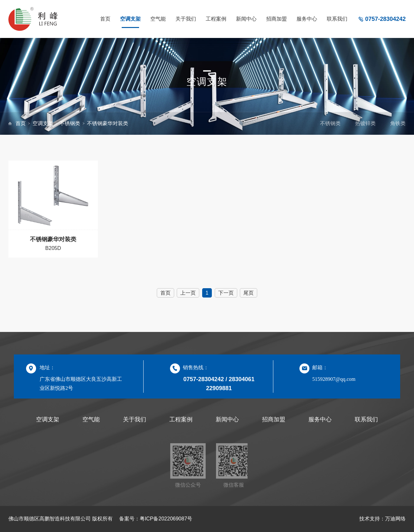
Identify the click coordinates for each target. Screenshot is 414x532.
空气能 (158, 19)
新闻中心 (246, 19)
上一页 (188, 293)
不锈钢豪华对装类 (108, 123)
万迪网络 (395, 519)
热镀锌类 (365, 123)
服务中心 (307, 19)
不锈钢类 (70, 123)
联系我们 (337, 19)
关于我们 (186, 19)
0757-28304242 (385, 19)
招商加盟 (277, 19)
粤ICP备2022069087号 (166, 519)
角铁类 (398, 123)
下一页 (226, 293)
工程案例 (216, 19)
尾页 (249, 293)
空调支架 (130, 19)
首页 (105, 19)
